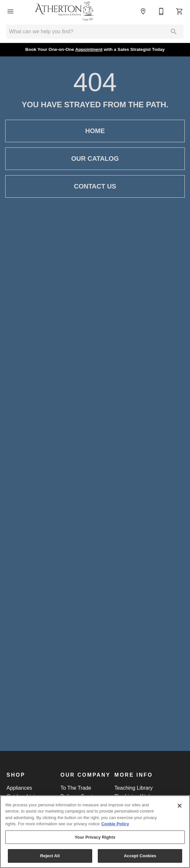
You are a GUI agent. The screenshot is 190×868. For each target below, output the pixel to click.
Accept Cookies (140, 856)
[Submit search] (174, 32)
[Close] (180, 806)
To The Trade (76, 788)
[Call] (161, 11)
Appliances (19, 788)
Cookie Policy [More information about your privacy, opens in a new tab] (115, 824)
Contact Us (95, 186)
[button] (10, 11)
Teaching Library (133, 788)
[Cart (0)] (180, 11)
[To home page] (65, 11)
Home (95, 131)
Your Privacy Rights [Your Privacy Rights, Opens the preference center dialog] (95, 837)
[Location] (143, 11)
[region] (95, 832)
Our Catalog (95, 159)
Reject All (50, 856)
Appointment (89, 49)
